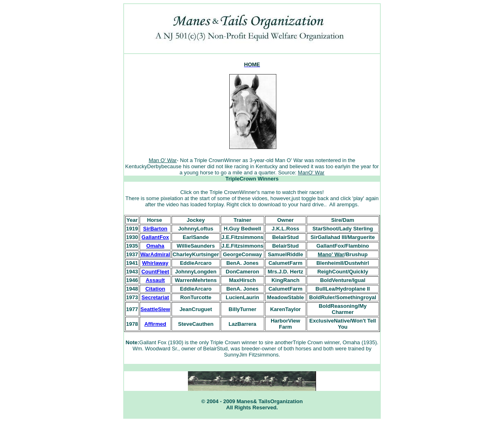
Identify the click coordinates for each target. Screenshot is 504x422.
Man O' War (163, 160)
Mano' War (331, 254)
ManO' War (311, 173)
